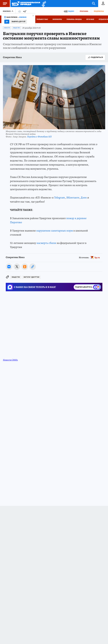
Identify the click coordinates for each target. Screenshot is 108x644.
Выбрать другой (18, 22)
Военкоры (57, 19)
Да (7, 22)
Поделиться (95, 57)
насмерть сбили (46, 243)
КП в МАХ (90, 19)
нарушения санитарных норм (55, 231)
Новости (7, 28)
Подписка (99, 11)
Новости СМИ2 (10, 360)
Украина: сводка (74, 19)
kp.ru (97, 258)
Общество (17, 28)
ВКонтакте (73, 198)
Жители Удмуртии (31, 277)
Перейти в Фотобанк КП (39, 137)
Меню (4, 4)
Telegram (60, 198)
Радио (71, 11)
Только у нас (42, 19)
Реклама (84, 11)
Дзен (84, 198)
